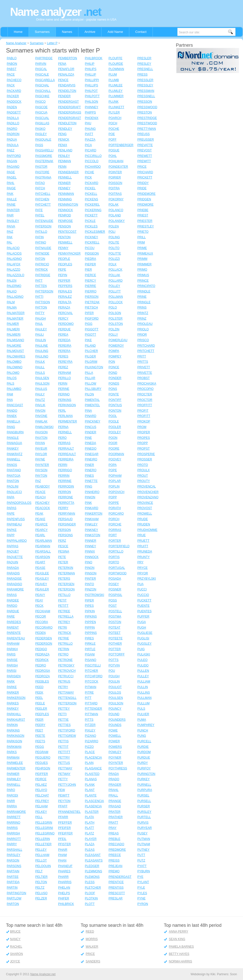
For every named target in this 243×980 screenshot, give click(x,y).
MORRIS (92, 939)
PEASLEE (42, 573)
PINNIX (90, 552)
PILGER (90, 356)
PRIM (141, 242)
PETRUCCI (66, 676)
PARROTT (14, 839)
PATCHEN (42, 199)
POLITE (114, 242)
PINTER (90, 579)
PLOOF (90, 893)
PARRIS (12, 828)
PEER (39, 720)
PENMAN (65, 161)
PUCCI (142, 589)
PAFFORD (14, 156)
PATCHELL (43, 194)
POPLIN (114, 486)
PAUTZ (40, 400)
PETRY (63, 687)
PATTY (40, 313)
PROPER (144, 432)
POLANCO (116, 210)
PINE (88, 438)
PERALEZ (65, 297)
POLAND (115, 215)
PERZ (62, 541)
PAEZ (11, 150)
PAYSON (41, 470)
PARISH (12, 665)
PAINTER (13, 210)
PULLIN (143, 687)
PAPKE (12, 530)
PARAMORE (15, 589)
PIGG (89, 324)
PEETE (40, 736)
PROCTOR (145, 400)
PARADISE (14, 579)
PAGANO (13, 167)
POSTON (115, 622)
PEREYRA (65, 362)
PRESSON (145, 102)
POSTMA (115, 617)
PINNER (91, 541)
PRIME (142, 248)
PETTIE (63, 720)
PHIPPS (90, 112)
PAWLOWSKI (44, 427)
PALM (11, 302)
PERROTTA (66, 503)
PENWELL (65, 242)
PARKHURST (16, 720)
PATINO (41, 242)
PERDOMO (66, 324)
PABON (12, 64)
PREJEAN (115, 866)
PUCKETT (144, 600)
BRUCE (15, 932)
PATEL (40, 215)
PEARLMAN (44, 541)
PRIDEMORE (146, 194)
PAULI (40, 335)
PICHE (90, 172)
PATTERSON (44, 291)
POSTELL (115, 611)
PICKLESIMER (95, 232)
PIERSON (92, 297)
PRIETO (143, 232)
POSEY (114, 584)
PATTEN (41, 286)
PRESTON (145, 112)
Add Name (115, 32)
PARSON (13, 861)
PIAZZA (90, 140)
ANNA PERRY (178, 932)
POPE (113, 470)
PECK (39, 606)
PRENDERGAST (120, 877)
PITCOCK (92, 682)
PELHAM (41, 806)
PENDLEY (65, 129)
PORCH (114, 519)
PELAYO (41, 790)
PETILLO (64, 595)
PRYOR (143, 573)
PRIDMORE (145, 205)
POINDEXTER (118, 167)
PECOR (41, 617)
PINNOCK (92, 557)
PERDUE (64, 329)
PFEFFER (65, 823)
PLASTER (92, 812)
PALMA (12, 308)
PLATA (89, 817)
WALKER (92, 947)
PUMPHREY (146, 725)
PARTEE (13, 877)
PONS (113, 389)
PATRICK (42, 270)
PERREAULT (67, 454)
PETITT (63, 606)
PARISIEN (14, 676)
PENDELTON (67, 91)
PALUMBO (14, 389)
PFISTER (65, 844)
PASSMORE (44, 156)
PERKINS (65, 400)
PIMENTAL (92, 400)
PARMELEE (15, 763)
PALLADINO (15, 297)
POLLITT (115, 291)
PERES (63, 356)
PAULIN (41, 340)
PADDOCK (14, 102)
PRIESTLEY (146, 226)
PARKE (12, 687)
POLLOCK (116, 302)
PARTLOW (14, 898)
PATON (40, 259)
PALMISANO (15, 340)
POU (112, 671)
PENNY (63, 248)
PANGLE (13, 438)
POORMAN (116, 454)
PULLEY (143, 676)
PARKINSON (16, 736)
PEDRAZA (42, 654)
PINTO (89, 584)
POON (113, 438)
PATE (39, 210)
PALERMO (14, 286)
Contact (141, 32)
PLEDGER (92, 866)
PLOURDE (116, 64)
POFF (112, 140)
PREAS (114, 833)
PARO (11, 790)
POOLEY (115, 432)
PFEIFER (65, 828)
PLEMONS (92, 877)
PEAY (39, 600)
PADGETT (14, 112)
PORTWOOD (117, 573)
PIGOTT (91, 335)
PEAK (39, 514)
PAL (10, 242)
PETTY (63, 779)
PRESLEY (144, 64)
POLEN (114, 226)
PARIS (11, 654)
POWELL (115, 736)
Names (67, 32)
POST (113, 606)
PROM (142, 427)
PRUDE (143, 519)
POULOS (115, 693)
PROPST (143, 449)
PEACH (40, 497)
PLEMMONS (94, 871)
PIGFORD (92, 319)
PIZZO (89, 747)
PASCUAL (42, 118)
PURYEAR (145, 828)
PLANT (90, 790)
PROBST (143, 378)
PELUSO (41, 893)
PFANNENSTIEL (69, 812)
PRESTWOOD (147, 123)
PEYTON (64, 801)
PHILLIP (91, 75)
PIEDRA (91, 259)
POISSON (115, 183)
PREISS (114, 861)
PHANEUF (65, 866)
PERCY (63, 319)
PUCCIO (143, 595)
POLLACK (115, 270)
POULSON (116, 703)
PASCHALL (43, 91)
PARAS (12, 595)
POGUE (114, 150)
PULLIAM (144, 682)
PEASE (40, 568)
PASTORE (42, 172)
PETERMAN (67, 573)
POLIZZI (114, 259)
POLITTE (115, 254)
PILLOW (91, 384)
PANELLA (13, 421)
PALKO (12, 291)
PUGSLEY (144, 644)
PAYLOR (41, 454)
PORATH (115, 508)
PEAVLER (42, 589)
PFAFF (63, 806)
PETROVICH (67, 671)
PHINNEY (92, 107)
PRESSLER (145, 80)
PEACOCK (43, 508)
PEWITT (64, 795)
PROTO (143, 465)
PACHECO (14, 80)
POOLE (114, 421)
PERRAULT (66, 449)
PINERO (91, 470)
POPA (112, 465)
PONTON (115, 411)
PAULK (40, 362)
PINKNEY (92, 530)
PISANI (90, 654)
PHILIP (90, 64)
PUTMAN (144, 839)
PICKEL (90, 188)
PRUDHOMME (147, 530)
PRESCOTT (117, 893)
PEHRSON (43, 768)
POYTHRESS (118, 768)
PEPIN (63, 275)
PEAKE (40, 519)
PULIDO (143, 665)
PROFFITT (145, 405)
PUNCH (143, 730)
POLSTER (115, 319)
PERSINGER (67, 524)
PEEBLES (42, 682)
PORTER (115, 541)
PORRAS (115, 530)
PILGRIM (91, 362)
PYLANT (143, 882)
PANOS (12, 465)
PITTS (89, 720)
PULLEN (143, 671)
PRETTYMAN (147, 129)
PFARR (63, 817)
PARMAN (13, 758)
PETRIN (64, 649)
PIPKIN (90, 611)
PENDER (64, 96)
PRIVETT (144, 367)
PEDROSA (43, 671)
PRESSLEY (145, 85)
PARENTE (14, 633)
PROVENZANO (148, 497)
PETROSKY (66, 665)
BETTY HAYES (179, 954)
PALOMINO (15, 367)
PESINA (64, 552)
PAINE (11, 205)
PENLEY (64, 156)
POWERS (115, 747)
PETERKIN (66, 568)
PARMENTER (16, 768)
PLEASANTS (94, 861)
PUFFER (143, 617)
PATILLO (41, 232)
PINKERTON (94, 514)
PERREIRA (66, 459)
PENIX (63, 145)
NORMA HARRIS (180, 961)
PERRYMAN (67, 514)
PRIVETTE (145, 373)
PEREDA (64, 340)
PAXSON (41, 432)
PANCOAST (15, 405)
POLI (112, 232)
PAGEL (12, 177)
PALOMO (13, 373)
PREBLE (114, 839)
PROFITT (144, 416)
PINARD (91, 416)
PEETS (40, 741)
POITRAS (115, 194)
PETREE (64, 611)
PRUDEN (144, 524)
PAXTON (41, 438)
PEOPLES (65, 264)
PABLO (12, 58)
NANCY (15, 939)
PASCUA (41, 112)
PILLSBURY (93, 389)
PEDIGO (41, 649)
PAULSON (42, 384)
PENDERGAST (69, 102)
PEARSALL (43, 552)
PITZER (90, 725)
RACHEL (16, 947)
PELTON (41, 882)
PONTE (114, 394)
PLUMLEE (115, 85)
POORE (114, 449)
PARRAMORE (16, 812)
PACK (11, 85)
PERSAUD (65, 519)
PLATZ (89, 833)
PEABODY (43, 486)
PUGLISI (143, 638)
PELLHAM (42, 855)
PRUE (141, 535)
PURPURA (145, 790)
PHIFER (64, 898)
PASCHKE (42, 96)
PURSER (144, 806)
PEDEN (40, 633)
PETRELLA (66, 617)
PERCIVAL (65, 313)
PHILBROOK (94, 58)
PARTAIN (13, 871)
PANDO (12, 411)
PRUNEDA (145, 552)
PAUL (39, 324)
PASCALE (42, 75)
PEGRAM (42, 752)
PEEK (39, 693)
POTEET (114, 633)
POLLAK (114, 275)
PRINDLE (144, 291)
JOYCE (15, 961)
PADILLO (13, 123)
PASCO (40, 102)
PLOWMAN (116, 69)
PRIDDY (143, 183)
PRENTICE (116, 882)
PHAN (62, 861)
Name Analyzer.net (43, 974)
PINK (88, 503)
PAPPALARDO (17, 541)
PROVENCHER (148, 492)
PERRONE (66, 497)
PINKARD (92, 508)
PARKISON (14, 741)
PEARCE (41, 524)
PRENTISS (116, 888)
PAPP (11, 535)
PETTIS (63, 741)
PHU (88, 123)
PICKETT (91, 215)
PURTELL (144, 817)
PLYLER (114, 112)
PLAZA (90, 844)
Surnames (42, 32)
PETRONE (65, 660)
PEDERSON (44, 644)
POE (112, 134)
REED (90, 932)
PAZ (38, 481)
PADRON (13, 134)
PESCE (63, 546)
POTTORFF (116, 654)
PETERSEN (66, 584)
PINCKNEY (93, 421)
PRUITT (143, 546)
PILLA (89, 373)
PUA (140, 584)
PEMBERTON (68, 58)
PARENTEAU (16, 638)
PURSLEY (144, 812)
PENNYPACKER (69, 254)
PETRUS (64, 682)
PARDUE (13, 611)
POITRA (114, 188)
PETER (63, 562)
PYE (140, 877)
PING (89, 486)
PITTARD (91, 703)
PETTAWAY (66, 693)
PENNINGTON (68, 205)
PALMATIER (15, 319)
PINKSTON (93, 535)
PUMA (142, 720)
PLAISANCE (93, 768)
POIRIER (115, 177)
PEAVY (40, 595)
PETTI (62, 714)
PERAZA (64, 308)
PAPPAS (13, 546)
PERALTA (65, 302)
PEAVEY (41, 584)
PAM (10, 394)
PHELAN (64, 888)
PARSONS (14, 866)
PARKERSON (16, 698)
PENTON (64, 237)
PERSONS (66, 535)
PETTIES (64, 725)
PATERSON (43, 226)
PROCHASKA (147, 384)
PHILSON (92, 102)
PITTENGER (94, 709)
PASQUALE (43, 140)
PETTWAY (65, 768)
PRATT (113, 823)
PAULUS (41, 389)
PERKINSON (67, 405)
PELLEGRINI (44, 828)
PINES (89, 476)
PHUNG (90, 129)
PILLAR (90, 378)
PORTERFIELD (119, 546)
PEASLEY (42, 579)
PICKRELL (92, 242)
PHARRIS (65, 882)
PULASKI (144, 654)
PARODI (12, 795)
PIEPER (90, 264)
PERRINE (65, 481)
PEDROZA (43, 676)
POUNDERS (117, 720)
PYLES (142, 893)
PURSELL (144, 801)
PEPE (62, 270)
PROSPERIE (146, 454)
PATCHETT (43, 205)
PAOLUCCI (14, 492)
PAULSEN (42, 378)
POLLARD (115, 281)
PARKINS (13, 730)
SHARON (16, 954)
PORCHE (115, 524)
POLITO (114, 248)
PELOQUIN (43, 866)
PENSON (65, 226)
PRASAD (115, 806)
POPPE (114, 503)
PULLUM (143, 703)
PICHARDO (93, 167)
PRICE (142, 167)
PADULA (13, 145)
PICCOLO (92, 161)
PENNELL (65, 177)
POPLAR (115, 481)
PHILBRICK (66, 904)
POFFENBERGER (121, 145)
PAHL (11, 183)
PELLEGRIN (44, 823)
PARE (11, 617)
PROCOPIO (145, 389)
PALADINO (14, 259)
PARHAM (13, 644)
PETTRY (64, 758)
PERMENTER (68, 421)
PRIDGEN (144, 199)
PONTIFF (115, 400)
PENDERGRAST (70, 118)
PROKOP (144, 421)
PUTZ (141, 861)
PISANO (91, 660)
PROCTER (145, 394)
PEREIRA (65, 346)
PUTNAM (144, 844)
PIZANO (91, 736)
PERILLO (65, 378)
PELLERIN (43, 839)
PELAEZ (41, 785)
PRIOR (142, 335)
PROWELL (145, 514)
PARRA (12, 806)
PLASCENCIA (94, 801)
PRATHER (115, 817)
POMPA (114, 351)
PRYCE (142, 568)
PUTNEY (143, 850)
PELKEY (41, 812)
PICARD (91, 150)
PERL (62, 411)
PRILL (141, 237)
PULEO (142, 660)
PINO (89, 562)
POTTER (115, 649)
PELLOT (41, 861)
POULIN (114, 682)
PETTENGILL (67, 698)
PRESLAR (115, 898)
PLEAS (90, 850)
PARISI (12, 671)
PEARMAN (43, 546)
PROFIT (143, 411)
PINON (90, 568)
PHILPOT (91, 91)
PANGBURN (15, 432)
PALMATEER (16, 313)
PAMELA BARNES (181, 947)
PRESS (142, 75)
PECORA (42, 622)
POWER (114, 741)
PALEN (12, 281)
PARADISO (14, 584)
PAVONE (41, 416)
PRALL (113, 795)
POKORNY (116, 199)
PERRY (63, 508)
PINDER (91, 432)
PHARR (63, 877)
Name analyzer (55, 12)
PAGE (11, 172)
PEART (40, 562)
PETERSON (66, 589)
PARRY (12, 844)
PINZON (91, 589)
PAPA (11, 497)
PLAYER (91, 839)
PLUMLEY (115, 91)
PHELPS (64, 893)
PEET (39, 730)
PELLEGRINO (45, 833)
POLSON (115, 313)
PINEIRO (91, 459)
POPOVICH (116, 492)
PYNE (141, 898)
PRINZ (142, 319)
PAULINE (42, 346)
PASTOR (41, 167)
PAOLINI (13, 486)
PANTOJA (14, 476)
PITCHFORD (94, 676)
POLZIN (114, 329)
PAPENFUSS (16, 519)
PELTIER (41, 877)
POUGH (114, 676)
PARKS (12, 752)
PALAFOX (14, 264)
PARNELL (14, 785)
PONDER (115, 378)
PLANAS (91, 779)
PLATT (89, 828)
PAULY (40, 394)
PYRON (143, 904)
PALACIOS (14, 254)
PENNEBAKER (68, 172)
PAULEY (41, 329)
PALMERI (13, 329)
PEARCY (41, 530)
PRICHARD (145, 172)
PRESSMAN (146, 91)
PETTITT (64, 752)
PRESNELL (145, 69)
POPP (113, 497)
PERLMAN (65, 416)
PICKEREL (92, 205)
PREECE (115, 855)
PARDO (12, 606)
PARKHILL (14, 714)
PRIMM (142, 259)
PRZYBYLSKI (147, 579)
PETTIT (63, 747)
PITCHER (92, 671)
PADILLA (13, 118)
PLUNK (113, 102)
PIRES (89, 638)
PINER (90, 465)
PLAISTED (92, 774)
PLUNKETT (116, 107)
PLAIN (89, 763)
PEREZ (63, 367)
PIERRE (91, 286)
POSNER (115, 589)
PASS (39, 145)
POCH (113, 123)
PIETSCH (91, 308)
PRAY (112, 828)
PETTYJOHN (67, 785)
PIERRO (91, 291)
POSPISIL (115, 595)
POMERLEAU (118, 340)
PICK (88, 177)
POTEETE (115, 638)
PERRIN (64, 476)
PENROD (65, 215)
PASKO (40, 129)
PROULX (143, 470)
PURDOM (144, 752)
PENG (62, 134)
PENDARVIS (67, 85)
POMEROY (116, 346)
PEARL (40, 535)
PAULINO (42, 356)
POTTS (113, 660)
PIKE (88, 340)
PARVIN (41, 64)
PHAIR (63, 850)
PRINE (142, 297)
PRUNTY (143, 557)
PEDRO (41, 665)
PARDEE (13, 600)
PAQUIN (12, 562)
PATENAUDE (44, 221)
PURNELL (144, 785)
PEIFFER (42, 774)
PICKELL (91, 194)
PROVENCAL (147, 486)
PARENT (13, 628)
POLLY (113, 335)
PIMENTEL (92, 405)
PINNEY (91, 546)
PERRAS (64, 443)
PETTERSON (67, 703)
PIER (88, 270)
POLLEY (114, 286)
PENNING (65, 199)
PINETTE (91, 481)
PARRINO (14, 823)
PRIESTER (145, 221)
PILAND (90, 346)
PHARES (64, 871)
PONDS (114, 384)
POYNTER (116, 763)
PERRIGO (65, 470)
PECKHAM (43, 611)
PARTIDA (13, 882)
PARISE (12, 660)
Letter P (52, 43)
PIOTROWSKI (95, 595)
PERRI (63, 465)
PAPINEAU (14, 524)
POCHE (114, 129)
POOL (113, 416)
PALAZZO (14, 270)
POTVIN (114, 665)
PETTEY (64, 709)
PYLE (141, 888)
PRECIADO (116, 844)
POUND (114, 714)
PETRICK (65, 633)
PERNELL (65, 432)
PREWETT (145, 156)
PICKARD (92, 183)
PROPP (143, 443)
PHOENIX (92, 118)
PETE (62, 557)
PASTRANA (43, 177)
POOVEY (115, 459)
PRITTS (143, 362)
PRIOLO (143, 329)
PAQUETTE (15, 557)
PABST (12, 69)
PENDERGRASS (70, 112)
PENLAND (65, 150)
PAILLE (12, 199)
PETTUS (64, 763)
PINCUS (91, 427)
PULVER (143, 714)
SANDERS (93, 961)
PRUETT (143, 541)
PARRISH (13, 833)
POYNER (115, 758)
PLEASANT (93, 855)
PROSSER (145, 459)
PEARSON (43, 557)
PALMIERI (14, 335)
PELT (39, 871)
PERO (62, 438)
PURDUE (144, 758)
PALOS (12, 378)
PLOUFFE (115, 58)
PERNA (63, 427)
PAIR (10, 215)
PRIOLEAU (145, 324)
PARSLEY (14, 855)
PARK (11, 682)
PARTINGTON (16, 893)
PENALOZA (66, 75)
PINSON (91, 573)
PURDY (143, 763)
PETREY (64, 622)
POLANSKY (117, 221)
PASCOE (41, 107)
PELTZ (40, 888)
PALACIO (13, 248)
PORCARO (116, 514)
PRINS (142, 308)
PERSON (65, 530)
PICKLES (91, 226)
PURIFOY (144, 768)
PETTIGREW (67, 736)
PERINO (64, 394)
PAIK (10, 194)
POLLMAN (116, 297)
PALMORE (14, 346)
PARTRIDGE (44, 58)
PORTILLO (116, 552)
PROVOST (145, 508)
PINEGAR (92, 454)
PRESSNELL (146, 96)
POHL (113, 156)
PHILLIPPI (92, 80)
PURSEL (143, 795)
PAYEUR (41, 449)
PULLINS (144, 693)
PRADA (114, 774)
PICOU (90, 248)
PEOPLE (64, 259)
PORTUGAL (117, 568)
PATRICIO (42, 264)
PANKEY (13, 449)
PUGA (142, 622)
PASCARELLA (45, 80)
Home (18, 32)
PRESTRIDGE (147, 118)
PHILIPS (91, 69)
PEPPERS (65, 286)
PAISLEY (13, 221)
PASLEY (41, 134)
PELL (39, 817)
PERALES (65, 291)
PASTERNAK (44, 161)
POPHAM (115, 476)
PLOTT (90, 904)
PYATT (142, 866)
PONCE (114, 367)
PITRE (89, 693)
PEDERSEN (44, 638)
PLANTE (91, 795)
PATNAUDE (43, 248)
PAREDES (14, 622)
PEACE (40, 492)
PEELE (40, 703)
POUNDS (115, 725)
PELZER (41, 898)
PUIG (141, 649)
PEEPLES (42, 714)
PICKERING (93, 210)
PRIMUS (143, 275)
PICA (88, 145)
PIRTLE (90, 649)
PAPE (11, 514)
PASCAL (41, 69)
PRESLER (144, 58)
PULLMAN (144, 698)
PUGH (142, 628)
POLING (114, 237)
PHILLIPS (92, 85)
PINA (88, 411)
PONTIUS (115, 405)
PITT (88, 698)
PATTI (39, 297)
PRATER (114, 812)
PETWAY (64, 774)
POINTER (115, 172)
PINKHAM (92, 519)
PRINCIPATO (146, 286)
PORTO (114, 562)
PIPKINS (91, 617)
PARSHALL (15, 850)
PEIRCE (41, 779)
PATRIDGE (43, 275)
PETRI (63, 628)
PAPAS (12, 508)
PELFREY (42, 801)
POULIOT (115, 687)
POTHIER (115, 644)
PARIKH (12, 649)
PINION (90, 497)
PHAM (63, 855)
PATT (39, 281)
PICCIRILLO (93, 156)
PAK (10, 237)
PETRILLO (65, 644)
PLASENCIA (93, 806)
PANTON (13, 481)
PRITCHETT (146, 351)
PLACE (90, 752)
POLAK (113, 205)
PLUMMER (116, 96)
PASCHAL (42, 85)
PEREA (63, 335)
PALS (11, 384)
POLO (113, 308)
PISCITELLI (93, 665)
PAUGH (41, 319)
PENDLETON (67, 123)
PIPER (89, 600)
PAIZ (10, 232)
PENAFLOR (66, 69)
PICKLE (90, 221)
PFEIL (62, 839)
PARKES (13, 703)
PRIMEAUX (145, 254)
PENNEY (64, 188)
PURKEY (143, 779)
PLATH (90, 823)
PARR (11, 801)
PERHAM (65, 373)
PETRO (63, 654)
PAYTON (41, 476)
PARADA (13, 568)
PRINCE (143, 281)
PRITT (142, 356)
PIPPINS (91, 633)
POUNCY (115, 709)
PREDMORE (117, 850)
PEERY (40, 725)
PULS (141, 709)
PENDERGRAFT (70, 107)
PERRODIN (66, 486)
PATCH (40, 188)
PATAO (40, 183)
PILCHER (91, 351)
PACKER (13, 96)
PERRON (65, 492)
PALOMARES (16, 356)
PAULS (40, 373)
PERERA (64, 351)
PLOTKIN (91, 898)
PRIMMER (144, 264)
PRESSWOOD (147, 107)
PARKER (13, 693)
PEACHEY (42, 503)
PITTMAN (92, 714)
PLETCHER (93, 888)
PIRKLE (90, 644)
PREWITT (144, 161)
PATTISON (43, 302)
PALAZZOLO (16, 275)
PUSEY (142, 833)
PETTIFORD (67, 730)
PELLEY (41, 850)
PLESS (90, 882)
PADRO (12, 129)
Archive (90, 32)
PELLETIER (43, 844)
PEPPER (64, 281)
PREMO (114, 871)
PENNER (64, 183)
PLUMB (114, 80)
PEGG (40, 747)
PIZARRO (92, 741)
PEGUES (42, 763)
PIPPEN (90, 622)
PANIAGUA (14, 443)
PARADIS (13, 573)
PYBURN (144, 871)
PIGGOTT (92, 329)
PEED (39, 687)
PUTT (141, 855)
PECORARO (44, 628)
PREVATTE (145, 145)
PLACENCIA (93, 758)
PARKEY (13, 709)
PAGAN (12, 161)
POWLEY (115, 752)
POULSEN (116, 698)
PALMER (13, 324)
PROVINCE (145, 503)
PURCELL (144, 741)
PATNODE (42, 254)
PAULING (42, 351)
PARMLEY (14, 779)
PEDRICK (42, 660)
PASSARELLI (44, 150)
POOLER (115, 427)
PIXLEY (90, 730)
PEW (62, 790)
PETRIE (64, 638)
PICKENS (92, 199)
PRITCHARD (146, 346)
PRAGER (115, 785)
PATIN (40, 237)
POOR (113, 443)
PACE (11, 75)
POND (113, 373)
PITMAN (91, 687)
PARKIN (12, 725)
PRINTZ (143, 313)
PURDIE (143, 747)
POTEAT (114, 628)
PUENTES (144, 611)
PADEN (12, 107)
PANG (11, 427)
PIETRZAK (92, 302)
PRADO (114, 779)
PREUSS (143, 134)
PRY (140, 562)
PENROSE (66, 221)
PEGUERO (43, 758)
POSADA (115, 579)
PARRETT (14, 817)
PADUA (12, 140)
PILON (89, 394)
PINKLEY (91, 524)
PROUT (143, 476)
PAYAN (40, 443)
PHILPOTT (92, 96)
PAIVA (11, 226)
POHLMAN (116, 161)
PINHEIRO (92, 492)
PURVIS (143, 823)
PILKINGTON (94, 367)
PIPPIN (90, 628)
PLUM (113, 75)
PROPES (144, 438)
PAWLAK (41, 421)
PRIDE (142, 188)
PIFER (89, 313)
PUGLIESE (145, 633)
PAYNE (40, 459)
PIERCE (91, 275)
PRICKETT (145, 177)
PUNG (142, 736)
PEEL (39, 698)
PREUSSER (146, 140)
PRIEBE (143, 210)
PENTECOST (67, 232)
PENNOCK (66, 210)
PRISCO (143, 340)
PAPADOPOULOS (19, 503)
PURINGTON (146, 774)
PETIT (62, 600)
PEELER (41, 709)
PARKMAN (14, 747)
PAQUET (13, 552)
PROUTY (144, 481)
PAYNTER (42, 465)
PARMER (13, 774)
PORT (113, 535)
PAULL (40, 367)
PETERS (64, 579)
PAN (10, 400)
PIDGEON (92, 254)
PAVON (40, 411)
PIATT (89, 134)
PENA (62, 64)
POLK (112, 264)
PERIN (63, 384)
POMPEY (115, 356)
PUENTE (143, 606)
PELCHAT (42, 795)
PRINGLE (144, 302)
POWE (113, 730)
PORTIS (114, 557)
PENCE (63, 80)
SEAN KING (177, 939)
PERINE (64, 389)
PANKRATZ (15, 454)
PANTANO (14, 470)
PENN (62, 167)
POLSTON (116, 324)
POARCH (115, 118)
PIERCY (91, 281)
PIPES (89, 606)
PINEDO (91, 449)
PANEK (12, 416)
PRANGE (115, 801)
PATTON (41, 308)
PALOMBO (14, 362)
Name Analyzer (16, 43)
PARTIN (12, 888)
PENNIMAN (66, 194)
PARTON (13, 904)
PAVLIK (40, 405)
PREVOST (144, 150)
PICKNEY (92, 237)
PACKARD (14, 91)
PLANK (90, 785)
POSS (113, 600)
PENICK (64, 140)
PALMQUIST (15, 351)
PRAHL (113, 790)
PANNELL (14, 459)
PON (112, 362)
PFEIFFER (65, 833)
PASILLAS (42, 123)
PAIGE (11, 188)
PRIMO (142, 270)
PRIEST (143, 215)
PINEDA (91, 443)
